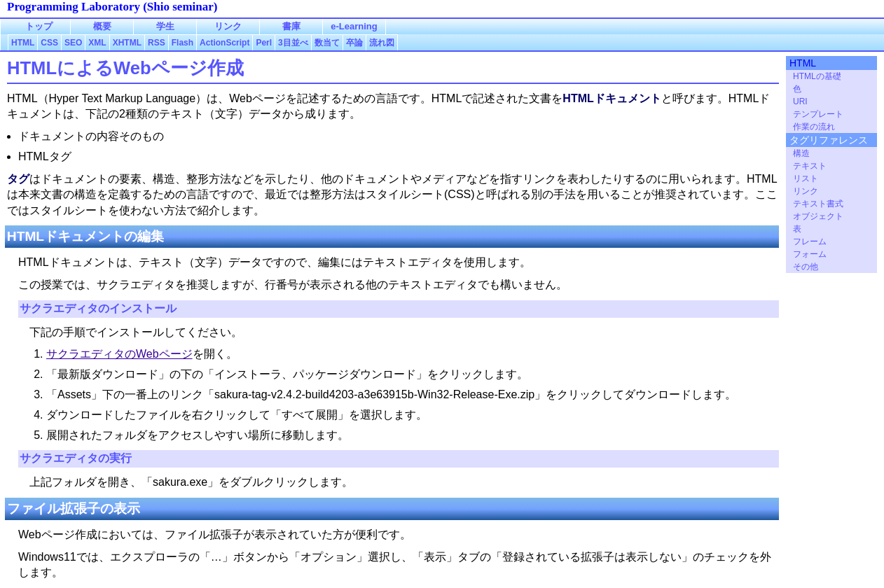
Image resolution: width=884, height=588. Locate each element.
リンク (806, 191)
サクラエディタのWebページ (119, 354)
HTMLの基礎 (817, 76)
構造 (801, 153)
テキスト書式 (818, 204)
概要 (102, 26)
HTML (803, 63)
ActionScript (225, 43)
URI (800, 101)
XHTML (127, 43)
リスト (806, 178)
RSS (157, 43)
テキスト (810, 166)
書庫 (291, 26)
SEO (73, 43)
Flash (182, 43)
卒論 (354, 43)
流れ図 (382, 43)
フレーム (810, 241)
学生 (165, 26)
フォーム (810, 254)
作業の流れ (814, 127)
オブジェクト (818, 216)
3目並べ (293, 43)
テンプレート (818, 114)
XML (97, 43)
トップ (39, 26)
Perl (264, 43)
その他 (806, 267)
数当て (327, 43)
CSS (49, 43)
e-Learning (354, 26)
